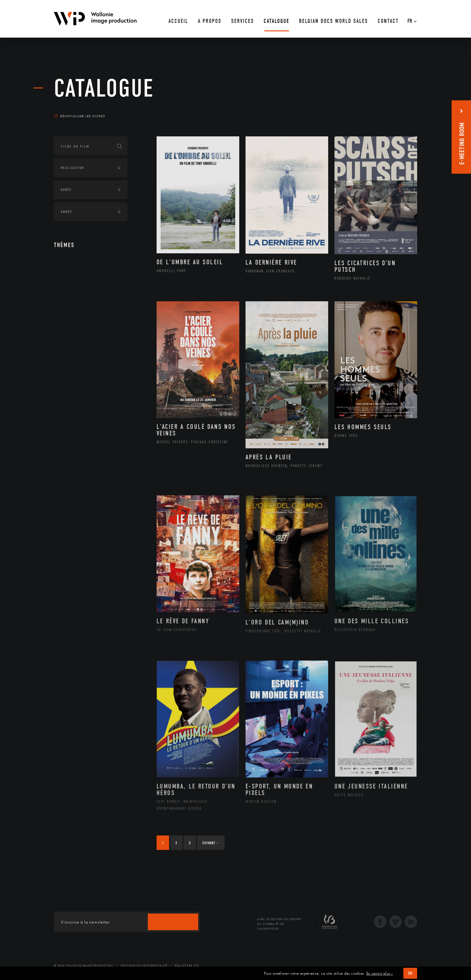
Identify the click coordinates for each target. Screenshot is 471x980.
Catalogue (104, 88)
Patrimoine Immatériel (91, 355)
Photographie (81, 385)
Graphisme (78, 325)
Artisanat (77, 295)
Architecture (80, 285)
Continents (71, 426)
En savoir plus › (380, 973)
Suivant (210, 843)
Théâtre (75, 405)
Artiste (74, 305)
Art (63, 266)
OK (410, 973)
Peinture (75, 365)
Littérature (78, 335)
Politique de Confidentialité (144, 966)
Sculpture (77, 395)
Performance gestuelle (91, 375)
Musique (76, 345)
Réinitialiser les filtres (80, 116)
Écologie (69, 445)
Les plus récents (401, 110)
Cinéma (74, 315)
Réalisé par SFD (187, 966)
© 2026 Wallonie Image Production (83, 966)
